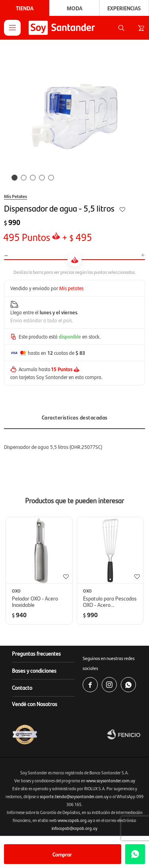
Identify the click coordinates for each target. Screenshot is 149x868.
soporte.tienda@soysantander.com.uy (74, 796)
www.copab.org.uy (75, 820)
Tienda (25, 8)
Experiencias (124, 8)
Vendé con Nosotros (35, 704)
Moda (74, 8)
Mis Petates (15, 196)
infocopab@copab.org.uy (74, 828)
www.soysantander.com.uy (111, 780)
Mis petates (71, 288)
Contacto (22, 687)
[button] (121, 28)
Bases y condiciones (34, 670)
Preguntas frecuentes (36, 653)
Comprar (62, 854)
